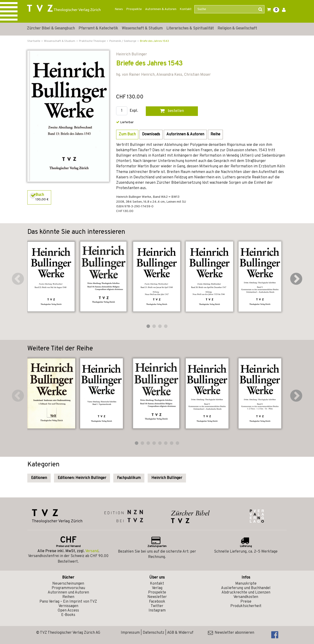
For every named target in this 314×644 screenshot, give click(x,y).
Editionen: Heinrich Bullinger (82, 478)
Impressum (130, 633)
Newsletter (157, 597)
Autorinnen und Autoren (68, 593)
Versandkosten (246, 597)
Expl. (134, 111)
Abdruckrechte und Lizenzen (246, 593)
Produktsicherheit (246, 606)
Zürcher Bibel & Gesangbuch (51, 29)
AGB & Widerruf (180, 633)
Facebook (157, 602)
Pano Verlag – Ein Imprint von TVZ (68, 602)
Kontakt (186, 9)
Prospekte (134, 9)
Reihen (68, 597)
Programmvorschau (68, 588)
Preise (246, 602)
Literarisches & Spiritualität (190, 29)
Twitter (157, 606)
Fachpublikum (129, 478)
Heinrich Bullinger (167, 478)
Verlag (157, 588)
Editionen (39, 478)
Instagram (157, 611)
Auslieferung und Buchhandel (246, 588)
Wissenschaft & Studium (142, 29)
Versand (92, 551)
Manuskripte (246, 584)
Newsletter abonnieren (231, 633)
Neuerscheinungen (68, 584)
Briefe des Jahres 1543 (154, 41)
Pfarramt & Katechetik (98, 29)
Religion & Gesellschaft (237, 29)
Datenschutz (153, 633)
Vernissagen (68, 606)
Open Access (68, 611)
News (119, 9)
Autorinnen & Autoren (161, 9)
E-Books (68, 615)
